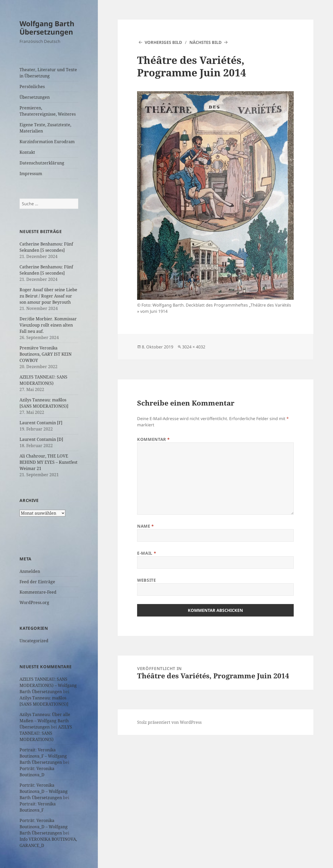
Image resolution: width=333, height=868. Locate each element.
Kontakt (27, 152)
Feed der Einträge (37, 582)
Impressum (31, 174)
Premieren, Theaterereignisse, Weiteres (48, 111)
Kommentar (153, 439)
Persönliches (32, 87)
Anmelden (30, 571)
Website (146, 580)
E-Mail (147, 553)
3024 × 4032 (194, 347)
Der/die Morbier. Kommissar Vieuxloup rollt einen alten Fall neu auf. (48, 325)
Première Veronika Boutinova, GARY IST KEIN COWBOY (46, 354)
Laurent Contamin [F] (41, 423)
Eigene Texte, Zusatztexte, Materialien (45, 128)
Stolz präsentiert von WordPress (169, 722)
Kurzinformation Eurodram (47, 142)
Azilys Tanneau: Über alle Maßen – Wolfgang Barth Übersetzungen (45, 721)
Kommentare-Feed (38, 592)
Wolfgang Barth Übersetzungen (47, 28)
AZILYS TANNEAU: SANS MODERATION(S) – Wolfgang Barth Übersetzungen (48, 685)
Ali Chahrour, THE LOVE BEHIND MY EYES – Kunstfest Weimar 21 (49, 462)
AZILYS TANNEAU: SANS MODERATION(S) (46, 733)
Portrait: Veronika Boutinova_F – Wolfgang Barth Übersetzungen (43, 756)
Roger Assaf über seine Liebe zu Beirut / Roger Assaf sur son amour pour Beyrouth (48, 296)
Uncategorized (34, 641)
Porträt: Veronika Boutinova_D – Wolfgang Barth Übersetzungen (44, 791)
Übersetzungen (35, 97)
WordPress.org (34, 602)
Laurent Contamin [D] (41, 439)
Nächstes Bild (206, 42)
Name (146, 526)
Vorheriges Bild (163, 42)
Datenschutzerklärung (42, 163)
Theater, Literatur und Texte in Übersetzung (48, 73)
